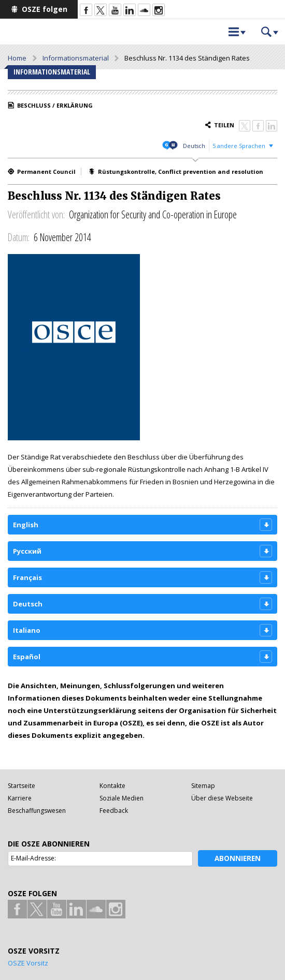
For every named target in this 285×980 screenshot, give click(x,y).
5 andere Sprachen (239, 146)
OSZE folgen (45, 9)
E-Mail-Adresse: (33, 858)
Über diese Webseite (222, 798)
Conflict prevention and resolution (211, 172)
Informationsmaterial (76, 58)
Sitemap (203, 786)
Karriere (20, 798)
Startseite (22, 786)
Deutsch (194, 146)
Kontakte (112, 786)
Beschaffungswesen (37, 811)
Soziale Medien (122, 798)
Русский (27, 551)
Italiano (27, 630)
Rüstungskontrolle (126, 172)
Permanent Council (46, 172)
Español (27, 657)
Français (27, 577)
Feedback (114, 811)
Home (17, 58)
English (26, 525)
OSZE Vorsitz (28, 963)
